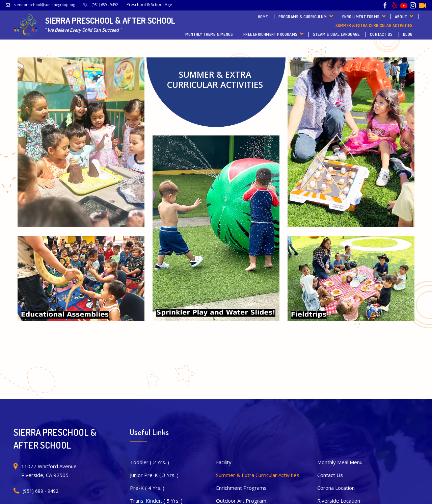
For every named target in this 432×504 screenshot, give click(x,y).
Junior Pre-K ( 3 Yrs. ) (154, 475)
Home (263, 17)
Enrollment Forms (361, 17)
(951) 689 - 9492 (105, 5)
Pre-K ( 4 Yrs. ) (147, 488)
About (401, 17)
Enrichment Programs (241, 488)
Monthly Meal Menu (340, 462)
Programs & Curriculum (303, 17)
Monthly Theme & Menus (209, 34)
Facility (224, 462)
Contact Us (381, 34)
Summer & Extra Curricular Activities (374, 26)
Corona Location (336, 488)
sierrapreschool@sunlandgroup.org (45, 5)
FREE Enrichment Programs (270, 34)
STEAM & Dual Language (336, 34)
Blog (408, 34)
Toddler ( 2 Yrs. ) (150, 462)
